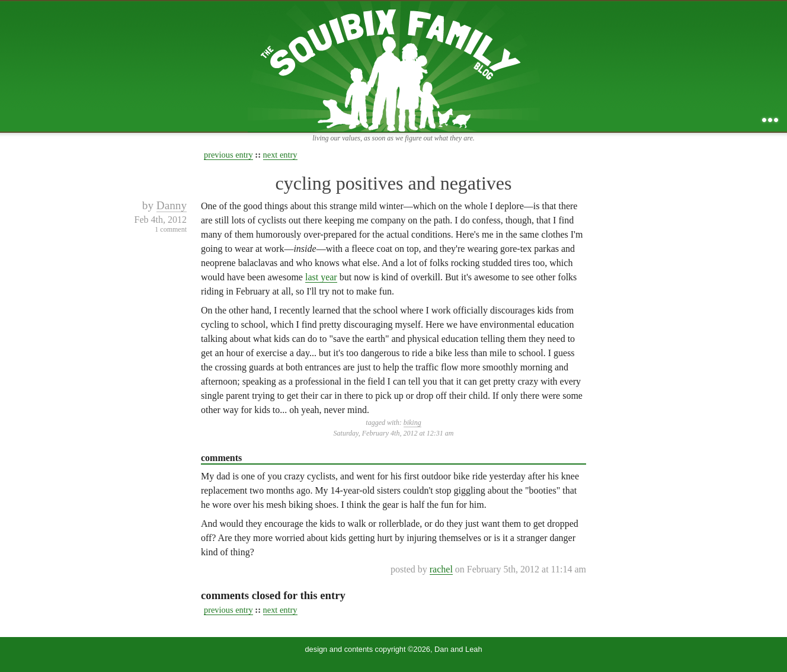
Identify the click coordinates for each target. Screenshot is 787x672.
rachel (441, 569)
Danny (172, 205)
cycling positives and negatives (393, 183)
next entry (280, 155)
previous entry (228, 155)
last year (321, 277)
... (770, 120)
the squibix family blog (394, 66)
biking (412, 423)
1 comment (171, 229)
